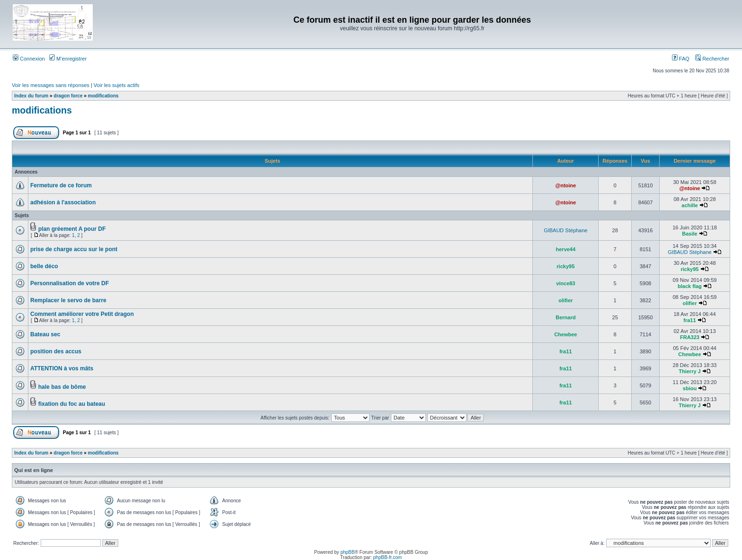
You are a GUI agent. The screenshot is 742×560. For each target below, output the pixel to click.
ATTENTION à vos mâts (62, 368)
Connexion (29, 59)
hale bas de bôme (62, 387)
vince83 (565, 283)
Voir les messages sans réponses (51, 85)
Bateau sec (45, 334)
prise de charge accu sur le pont (74, 249)
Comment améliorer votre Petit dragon (82, 314)
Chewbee (565, 334)
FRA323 (690, 337)
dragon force (68, 96)
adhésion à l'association (63, 202)
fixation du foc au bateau (72, 404)
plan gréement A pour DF (72, 229)
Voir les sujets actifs (117, 85)
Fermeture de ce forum (61, 185)
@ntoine (565, 185)
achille (689, 205)
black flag (690, 286)
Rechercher (712, 59)
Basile (689, 234)
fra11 (689, 320)
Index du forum (31, 96)
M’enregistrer (68, 59)
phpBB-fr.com (388, 557)
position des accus (56, 351)
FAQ (681, 59)
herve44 (566, 249)
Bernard (565, 317)
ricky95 (565, 266)
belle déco (44, 266)
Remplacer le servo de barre (68, 300)
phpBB (347, 552)
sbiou (690, 388)
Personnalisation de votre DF (70, 283)
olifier (565, 300)
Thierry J (689, 371)
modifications (103, 96)
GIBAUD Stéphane (565, 230)
